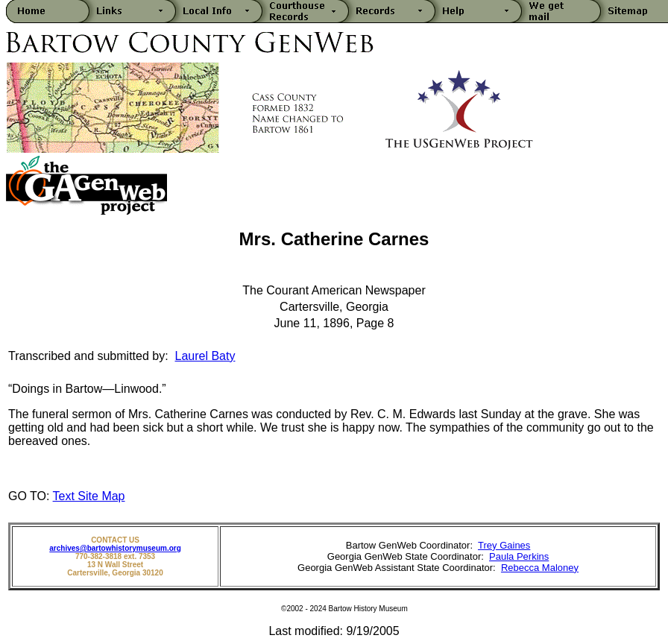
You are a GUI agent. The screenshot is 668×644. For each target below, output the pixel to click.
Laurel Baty (205, 356)
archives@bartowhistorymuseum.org (115, 548)
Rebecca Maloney (540, 568)
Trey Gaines (504, 545)
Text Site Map (89, 496)
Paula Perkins (519, 556)
